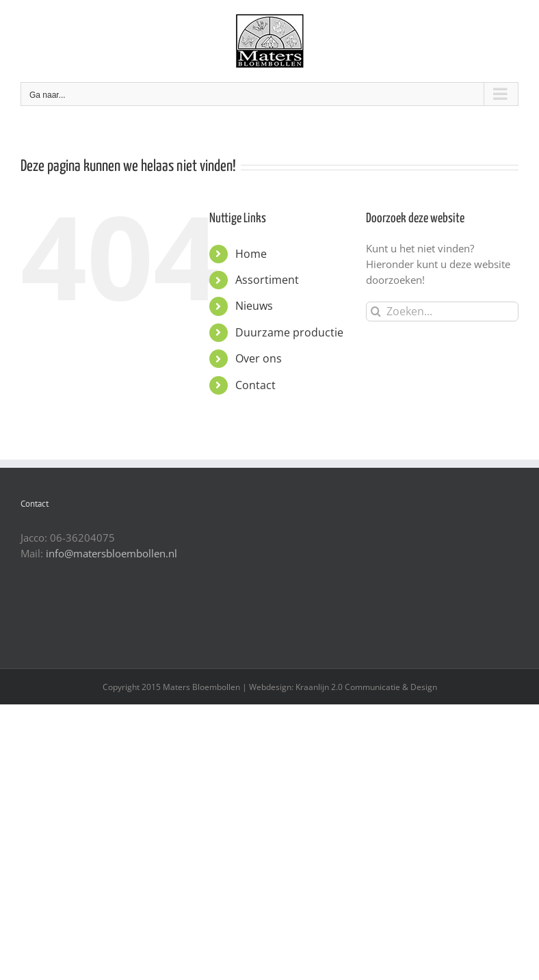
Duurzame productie (289, 332)
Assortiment (267, 280)
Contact (255, 385)
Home (251, 254)
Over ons (259, 358)
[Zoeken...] (442, 312)
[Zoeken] (376, 312)
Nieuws (254, 306)
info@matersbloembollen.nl (111, 553)
